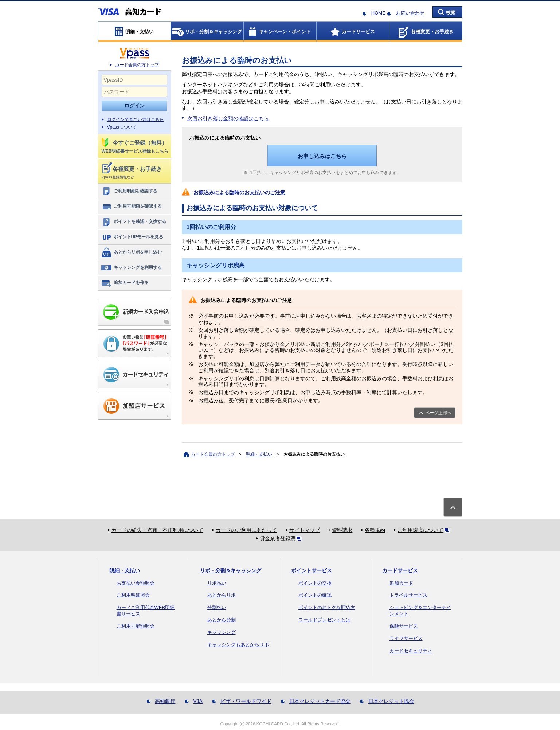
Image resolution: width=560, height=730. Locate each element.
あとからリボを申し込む (131, 252)
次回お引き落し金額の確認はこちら (228, 118)
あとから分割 (222, 620)
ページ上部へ (438, 413)
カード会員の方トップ (137, 65)
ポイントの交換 (315, 583)
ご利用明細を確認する (129, 191)
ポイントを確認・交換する (134, 222)
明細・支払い (259, 454)
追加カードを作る (125, 283)
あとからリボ (222, 595)
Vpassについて (122, 127)
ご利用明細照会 (133, 595)
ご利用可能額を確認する (131, 207)
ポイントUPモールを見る (132, 237)
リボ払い (217, 583)
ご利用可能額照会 (136, 626)
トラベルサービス (408, 595)
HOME (378, 13)
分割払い (217, 607)
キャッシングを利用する (131, 268)
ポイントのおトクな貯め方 (327, 607)
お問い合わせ (410, 13)
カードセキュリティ (411, 651)
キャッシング (222, 632)
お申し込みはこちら (322, 156)
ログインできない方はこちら (136, 119)
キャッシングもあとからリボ (238, 645)
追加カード (401, 583)
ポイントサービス (312, 570)
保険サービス (404, 626)
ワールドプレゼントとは (324, 620)
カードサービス (400, 570)
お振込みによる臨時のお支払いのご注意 (239, 192)
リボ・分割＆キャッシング (231, 570)
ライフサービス (406, 638)
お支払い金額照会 (136, 583)
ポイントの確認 (315, 595)
